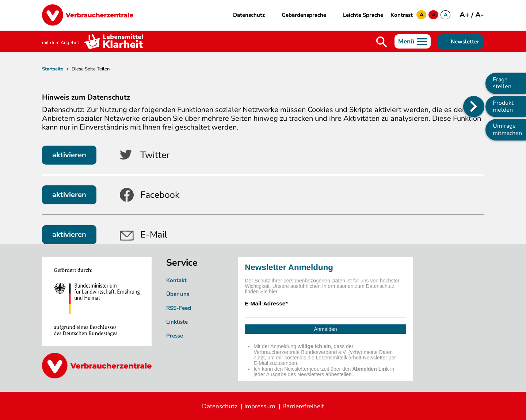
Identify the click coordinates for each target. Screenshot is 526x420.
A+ (465, 15)
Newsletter (465, 42)
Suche (382, 42)
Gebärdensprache (304, 15)
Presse (175, 336)
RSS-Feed (179, 308)
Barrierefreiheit (303, 406)
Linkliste (177, 322)
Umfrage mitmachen (507, 129)
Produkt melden (503, 106)
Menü (406, 41)
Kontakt (176, 280)
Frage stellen (502, 83)
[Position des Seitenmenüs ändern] (474, 107)
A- (480, 15)
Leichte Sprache (363, 15)
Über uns (178, 294)
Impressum (260, 406)
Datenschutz (249, 15)
